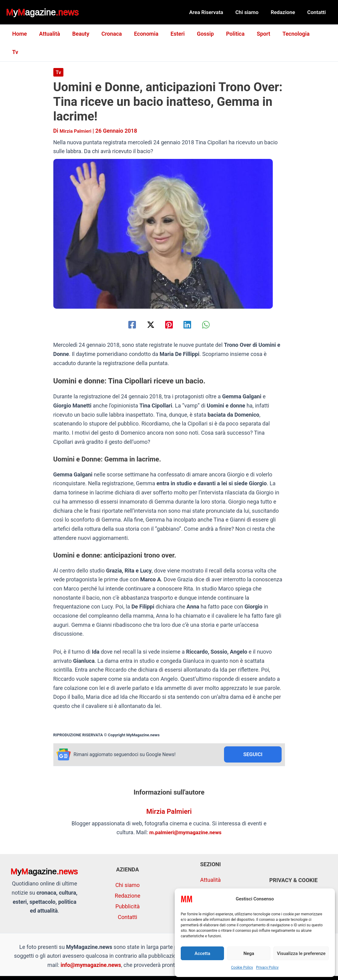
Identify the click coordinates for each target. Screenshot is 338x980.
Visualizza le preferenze (301, 953)
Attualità (53, 34)
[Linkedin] (192, 306)
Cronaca (113, 34)
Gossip (203, 34)
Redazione (286, 12)
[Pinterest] (169, 306)
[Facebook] (123, 306)
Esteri (177, 34)
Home (25, 34)
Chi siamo (251, 12)
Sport (259, 34)
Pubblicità (128, 889)
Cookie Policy (242, 967)
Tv (318, 34)
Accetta (202, 953)
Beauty (84, 34)
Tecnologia (290, 34)
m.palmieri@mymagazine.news (185, 815)
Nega (249, 953)
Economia (147, 34)
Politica (232, 34)
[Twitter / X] (146, 306)
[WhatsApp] (215, 306)
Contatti (317, 12)
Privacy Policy (267, 967)
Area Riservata (213, 12)
